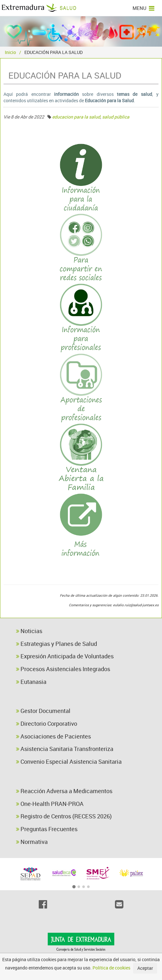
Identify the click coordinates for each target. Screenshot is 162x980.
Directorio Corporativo (47, 724)
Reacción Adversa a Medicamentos (64, 791)
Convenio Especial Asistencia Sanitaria (69, 762)
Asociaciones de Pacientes (53, 736)
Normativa (32, 842)
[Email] (119, 904)
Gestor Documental (43, 711)
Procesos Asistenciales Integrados (63, 669)
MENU (143, 8)
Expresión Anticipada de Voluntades (65, 656)
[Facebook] (43, 904)
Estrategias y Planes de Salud (57, 644)
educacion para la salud (76, 117)
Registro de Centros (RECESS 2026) (64, 816)
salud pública (116, 117)
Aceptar (145, 968)
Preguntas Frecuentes (47, 829)
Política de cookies (111, 968)
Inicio (10, 52)
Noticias (29, 631)
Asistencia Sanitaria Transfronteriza (65, 749)
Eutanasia (31, 682)
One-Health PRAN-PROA (50, 804)
